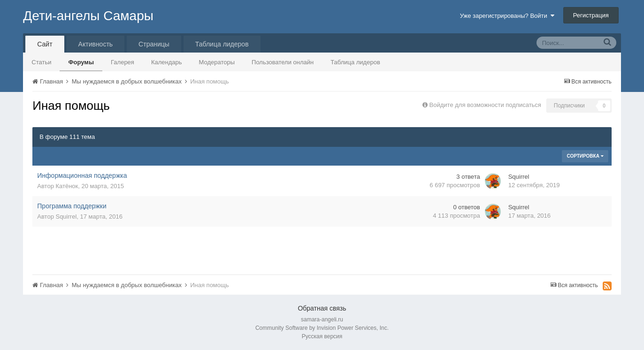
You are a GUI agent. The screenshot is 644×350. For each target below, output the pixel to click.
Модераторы (217, 62)
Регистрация (591, 15)
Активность (96, 44)
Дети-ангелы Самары (88, 16)
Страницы (154, 44)
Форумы (81, 62)
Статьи (41, 62)
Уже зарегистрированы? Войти (507, 16)
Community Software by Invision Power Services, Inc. (322, 328)
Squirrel (519, 177)
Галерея (123, 62)
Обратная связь (322, 308)
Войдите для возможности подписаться (485, 105)
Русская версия (322, 336)
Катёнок (67, 186)
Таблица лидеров (355, 62)
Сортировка (585, 156)
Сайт (45, 44)
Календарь (167, 62)
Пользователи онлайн (283, 62)
